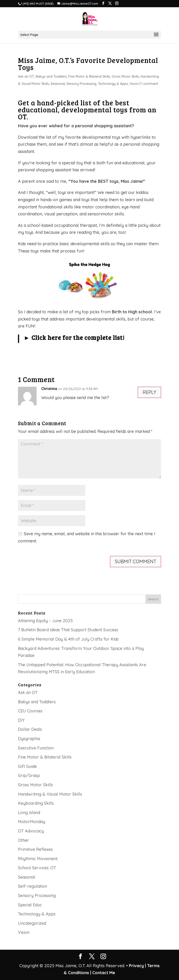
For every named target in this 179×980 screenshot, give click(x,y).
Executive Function (36, 748)
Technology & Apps (113, 84)
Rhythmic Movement (38, 859)
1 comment (150, 84)
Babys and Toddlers (51, 76)
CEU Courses (30, 711)
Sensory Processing (81, 84)
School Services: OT (37, 868)
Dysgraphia (29, 739)
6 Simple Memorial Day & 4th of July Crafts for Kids (68, 639)
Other (24, 840)
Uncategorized (32, 923)
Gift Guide (27, 766)
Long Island (29, 813)
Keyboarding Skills (36, 803)
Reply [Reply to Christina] (149, 392)
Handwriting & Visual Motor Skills (50, 794)
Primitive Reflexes (35, 849)
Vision (134, 84)
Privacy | (137, 966)
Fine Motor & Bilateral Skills (89, 76)
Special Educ (30, 905)
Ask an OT (26, 76)
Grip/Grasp (29, 775)
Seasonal (58, 84)
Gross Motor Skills (125, 76)
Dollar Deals (30, 729)
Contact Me (103, 973)
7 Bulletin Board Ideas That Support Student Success (68, 630)
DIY (21, 720)
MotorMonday (32, 822)
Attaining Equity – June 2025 (45, 621)
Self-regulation (33, 886)
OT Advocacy (31, 831)
